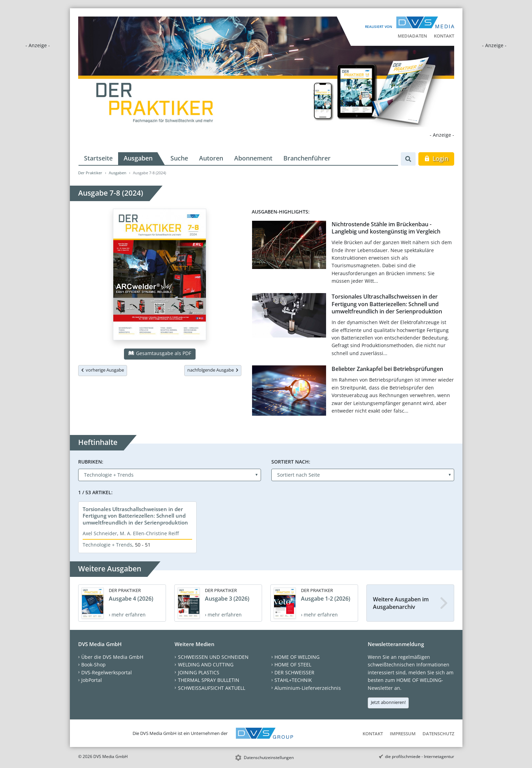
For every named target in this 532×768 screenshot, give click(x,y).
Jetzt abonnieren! (388, 702)
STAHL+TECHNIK (293, 680)
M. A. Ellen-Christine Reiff (149, 533)
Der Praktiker (90, 173)
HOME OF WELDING (297, 657)
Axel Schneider (100, 533)
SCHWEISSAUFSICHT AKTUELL (212, 688)
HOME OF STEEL (293, 665)
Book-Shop (93, 665)
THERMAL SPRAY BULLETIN (209, 680)
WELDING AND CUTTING (206, 665)
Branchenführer (307, 158)
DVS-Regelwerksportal (107, 672)
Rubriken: (91, 462)
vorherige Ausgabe (103, 370)
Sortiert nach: (291, 462)
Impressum (403, 734)
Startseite (98, 158)
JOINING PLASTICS (199, 672)
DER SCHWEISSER (294, 672)
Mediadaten (412, 36)
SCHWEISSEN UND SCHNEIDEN (213, 657)
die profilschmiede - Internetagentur (420, 756)
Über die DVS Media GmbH (112, 657)
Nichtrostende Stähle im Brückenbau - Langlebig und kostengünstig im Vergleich (386, 228)
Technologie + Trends (107, 545)
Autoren (211, 158)
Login (436, 158)
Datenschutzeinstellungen (269, 757)
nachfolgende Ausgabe (213, 370)
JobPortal (92, 680)
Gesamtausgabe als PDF (160, 353)
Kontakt (444, 36)
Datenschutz (438, 734)
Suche (179, 158)
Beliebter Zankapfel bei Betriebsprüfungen (387, 369)
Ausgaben (138, 158)
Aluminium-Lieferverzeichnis (308, 688)
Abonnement (253, 158)
